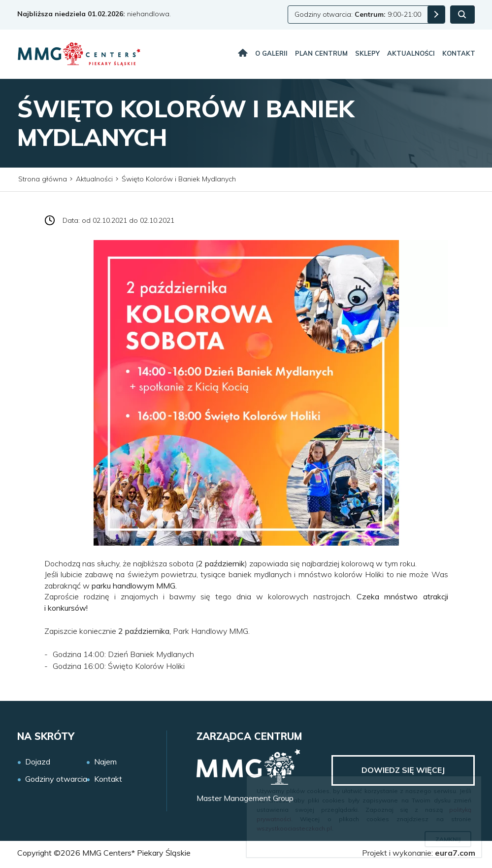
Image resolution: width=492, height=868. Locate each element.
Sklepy (367, 53)
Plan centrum (321, 53)
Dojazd (38, 762)
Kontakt (459, 53)
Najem (105, 762)
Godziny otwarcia (56, 779)
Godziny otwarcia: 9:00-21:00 (358, 14)
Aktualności (411, 53)
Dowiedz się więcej (403, 770)
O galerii (271, 53)
